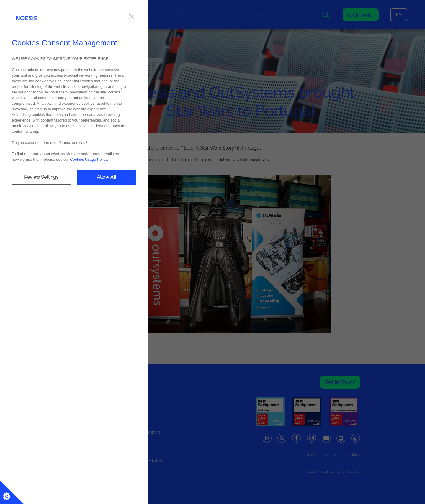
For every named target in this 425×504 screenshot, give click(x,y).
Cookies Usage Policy (88, 159)
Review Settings (41, 177)
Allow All (106, 177)
